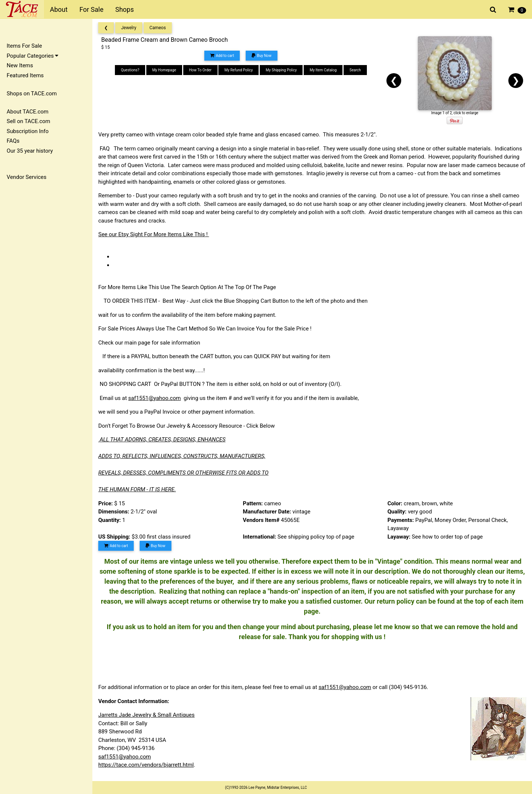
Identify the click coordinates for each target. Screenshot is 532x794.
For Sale (91, 9)
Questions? (130, 70)
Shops (125, 9)
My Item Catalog (323, 70)
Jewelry (129, 28)
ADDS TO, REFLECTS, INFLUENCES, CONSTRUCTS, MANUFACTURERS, (182, 456)
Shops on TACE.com (32, 94)
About (59, 9)
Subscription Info (28, 131)
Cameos (158, 28)
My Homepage (164, 70)
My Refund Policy (238, 70)
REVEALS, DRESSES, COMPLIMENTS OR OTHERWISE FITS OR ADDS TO (183, 473)
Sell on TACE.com (28, 121)
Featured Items (25, 75)
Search (355, 70)
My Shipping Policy (281, 70)
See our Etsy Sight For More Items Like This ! (154, 234)
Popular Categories (33, 56)
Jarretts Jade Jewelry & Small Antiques (146, 715)
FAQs (13, 141)
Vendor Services (27, 177)
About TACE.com (28, 112)
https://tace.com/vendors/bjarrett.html (146, 765)
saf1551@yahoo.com (154, 398)
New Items (20, 65)
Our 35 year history (30, 151)
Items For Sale (24, 46)
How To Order (200, 70)
